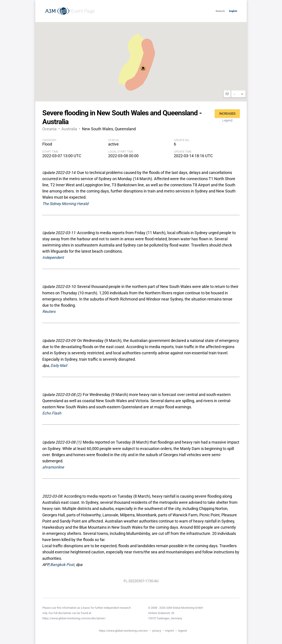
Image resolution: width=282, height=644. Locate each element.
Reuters (49, 312)
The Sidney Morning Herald (65, 204)
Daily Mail (59, 366)
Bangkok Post (62, 565)
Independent (53, 258)
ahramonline (53, 467)
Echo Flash (52, 413)
